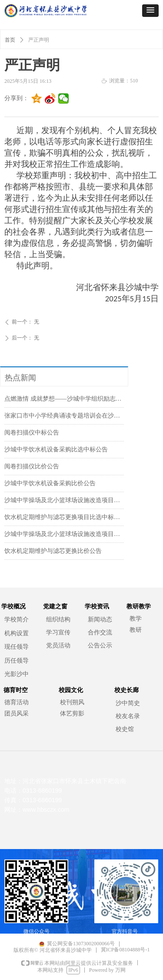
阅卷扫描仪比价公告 (32, 466)
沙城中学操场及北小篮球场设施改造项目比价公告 (64, 534)
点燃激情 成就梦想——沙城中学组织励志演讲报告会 (64, 399)
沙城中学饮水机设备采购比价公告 (50, 483)
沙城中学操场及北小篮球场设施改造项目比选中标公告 (64, 500)
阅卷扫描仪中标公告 (32, 433)
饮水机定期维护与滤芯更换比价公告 (53, 551)
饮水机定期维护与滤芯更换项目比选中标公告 (64, 517)
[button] (150, 11)
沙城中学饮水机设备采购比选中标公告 (56, 449)
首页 (10, 40)
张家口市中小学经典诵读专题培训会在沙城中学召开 (64, 416)
